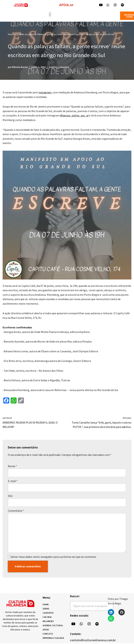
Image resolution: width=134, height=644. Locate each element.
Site (10, 496)
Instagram (45, 93)
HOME (46, 605)
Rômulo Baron (20, 67)
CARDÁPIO (49, 614)
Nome (12, 467)
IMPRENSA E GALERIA (53, 639)
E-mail (13, 481)
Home (11, 34)
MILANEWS (49, 622)
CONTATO (48, 634)
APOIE (46, 630)
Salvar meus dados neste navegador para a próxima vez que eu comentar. (54, 557)
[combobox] (92, 607)
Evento (53, 67)
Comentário (16, 511)
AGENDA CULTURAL (53, 626)
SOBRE (46, 609)
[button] (50, 14)
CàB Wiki (47, 618)
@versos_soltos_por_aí (74, 116)
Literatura (64, 67)
